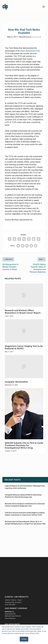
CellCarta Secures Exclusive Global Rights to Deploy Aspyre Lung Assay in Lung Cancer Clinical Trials (25, 514)
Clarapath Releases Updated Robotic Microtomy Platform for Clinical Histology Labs (23, 496)
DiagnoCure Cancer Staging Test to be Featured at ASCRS (24, 347)
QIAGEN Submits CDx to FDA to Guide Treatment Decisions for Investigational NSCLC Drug (24, 445)
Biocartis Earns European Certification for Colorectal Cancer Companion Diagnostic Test (25, 505)
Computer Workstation (16, 382)
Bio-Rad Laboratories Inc (28, 51)
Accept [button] (24, 639)
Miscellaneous (25, 37)
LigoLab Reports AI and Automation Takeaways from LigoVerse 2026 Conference (25, 487)
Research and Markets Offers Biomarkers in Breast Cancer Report (23, 312)
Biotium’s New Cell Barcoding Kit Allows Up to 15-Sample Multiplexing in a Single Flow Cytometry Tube (25, 523)
